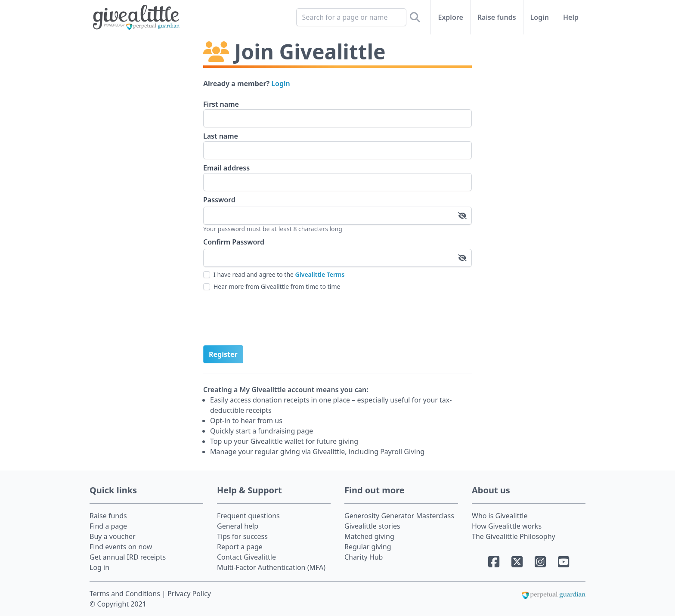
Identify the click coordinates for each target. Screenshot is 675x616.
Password (219, 200)
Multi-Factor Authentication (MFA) (271, 567)
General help (238, 526)
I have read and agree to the (279, 274)
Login (540, 17)
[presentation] (269, 318)
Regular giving (368, 547)
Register (223, 354)
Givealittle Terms (320, 274)
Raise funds (497, 17)
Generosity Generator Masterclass (399, 516)
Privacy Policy (189, 594)
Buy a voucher (113, 536)
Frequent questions (248, 516)
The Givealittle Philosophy (514, 536)
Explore (450, 17)
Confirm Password (234, 242)
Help (571, 17)
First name (221, 104)
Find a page (108, 526)
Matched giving (369, 536)
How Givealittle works (507, 526)
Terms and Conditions (126, 594)
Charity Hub (364, 557)
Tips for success (242, 536)
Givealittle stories (372, 526)
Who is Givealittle (500, 516)
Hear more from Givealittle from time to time (277, 286)
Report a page (240, 547)
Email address (226, 168)
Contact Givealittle (246, 557)
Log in (99, 567)
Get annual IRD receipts (128, 557)
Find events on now (121, 547)
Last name (221, 136)
